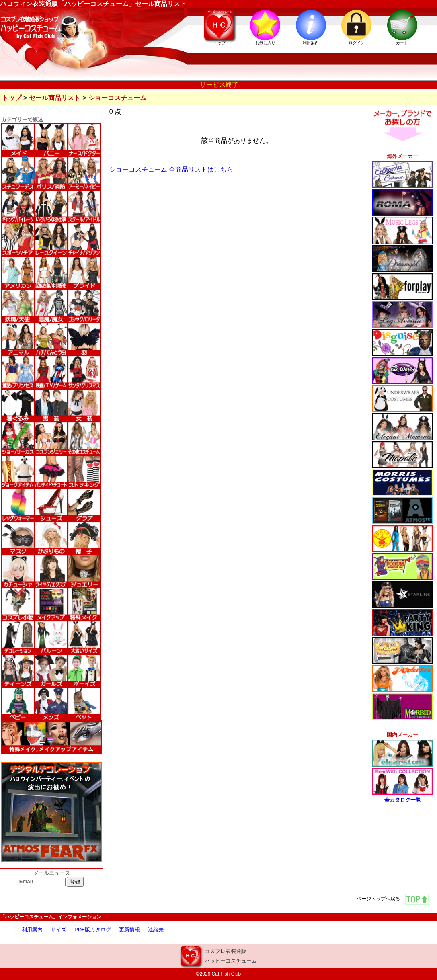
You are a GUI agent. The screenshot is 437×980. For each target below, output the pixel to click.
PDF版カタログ (93, 930)
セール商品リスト (55, 98)
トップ (12, 98)
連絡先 (156, 930)
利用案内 (32, 930)
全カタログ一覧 (403, 800)
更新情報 (129, 930)
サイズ (58, 930)
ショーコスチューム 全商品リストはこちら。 (174, 169)
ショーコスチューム (117, 98)
